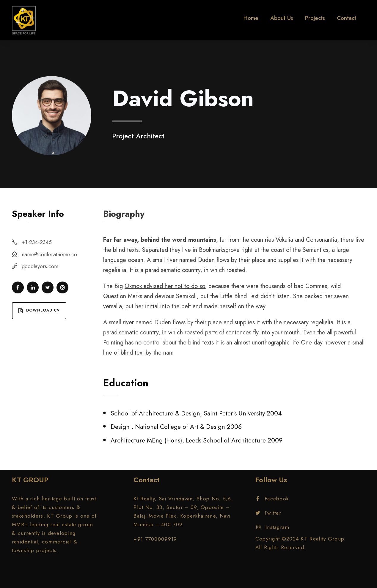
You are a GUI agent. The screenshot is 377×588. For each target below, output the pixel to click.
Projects (315, 18)
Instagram (273, 527)
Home (251, 18)
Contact (347, 18)
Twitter (268, 513)
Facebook (273, 499)
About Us (282, 18)
